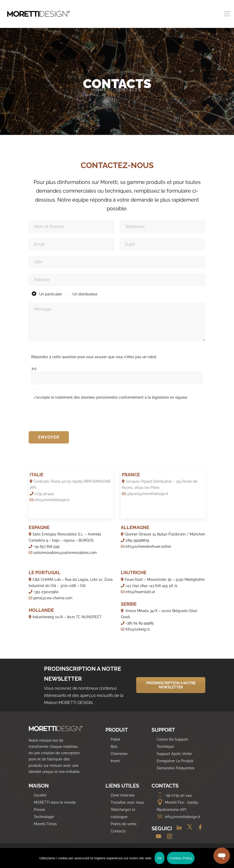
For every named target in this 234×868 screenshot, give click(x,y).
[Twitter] (188, 829)
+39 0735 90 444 (174, 795)
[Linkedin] (177, 829)
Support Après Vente (174, 754)
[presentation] (68, 416)
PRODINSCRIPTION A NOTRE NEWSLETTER (171, 685)
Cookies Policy (181, 858)
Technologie (44, 817)
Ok (159, 858)
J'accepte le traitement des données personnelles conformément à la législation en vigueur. (111, 397)
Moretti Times (45, 824)
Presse (39, 810)
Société (40, 795)
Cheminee (119, 754)
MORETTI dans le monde (55, 802)
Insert (115, 761)
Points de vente (124, 824)
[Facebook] (198, 829)
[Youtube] (157, 837)
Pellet (115, 739)
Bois (114, 747)
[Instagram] (168, 837)
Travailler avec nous (127, 802)
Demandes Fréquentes (176, 768)
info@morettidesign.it (178, 817)
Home (100, 90)
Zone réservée (123, 795)
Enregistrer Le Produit (175, 761)
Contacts (118, 831)
